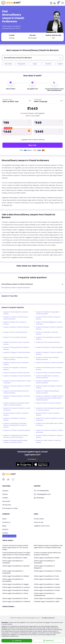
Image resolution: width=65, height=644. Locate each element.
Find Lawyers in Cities (10, 508)
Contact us (6, 522)
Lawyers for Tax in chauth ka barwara (15, 337)
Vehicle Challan (9, 607)
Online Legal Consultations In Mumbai (16, 566)
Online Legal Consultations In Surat (47, 579)
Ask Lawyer (6, 501)
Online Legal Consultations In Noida (47, 558)
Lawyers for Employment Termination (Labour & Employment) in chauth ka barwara (15, 425)
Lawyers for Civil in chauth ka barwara (48, 342)
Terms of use (39, 522)
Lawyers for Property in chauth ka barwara (17, 352)
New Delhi (8, 64)
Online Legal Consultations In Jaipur (47, 584)
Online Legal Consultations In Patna (15, 598)
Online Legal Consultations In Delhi (15, 558)
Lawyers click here (9, 536)
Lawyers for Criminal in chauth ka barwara (17, 430)
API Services (7, 505)
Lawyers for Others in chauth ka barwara (49, 373)
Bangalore (22, 64)
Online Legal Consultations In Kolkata (16, 576)
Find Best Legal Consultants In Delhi (47, 601)
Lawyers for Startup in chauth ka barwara (16, 327)
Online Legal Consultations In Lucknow (16, 587)
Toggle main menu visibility (63, 2)
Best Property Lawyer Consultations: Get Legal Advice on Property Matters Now (48, 546)
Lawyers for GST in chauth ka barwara (15, 332)
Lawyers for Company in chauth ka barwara (17, 376)
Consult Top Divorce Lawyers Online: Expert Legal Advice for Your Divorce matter (15, 548)
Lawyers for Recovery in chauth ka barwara (49, 347)
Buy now (33, 145)
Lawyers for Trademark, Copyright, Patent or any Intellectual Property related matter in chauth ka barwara (50, 398)
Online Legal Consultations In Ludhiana (16, 601)
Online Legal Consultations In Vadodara (48, 598)
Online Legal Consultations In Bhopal (15, 590)
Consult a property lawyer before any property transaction (47, 554)
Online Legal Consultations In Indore (47, 590)
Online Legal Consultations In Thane (15, 593)
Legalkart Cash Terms (42, 526)
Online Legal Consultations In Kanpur (47, 587)
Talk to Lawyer (8, 540)
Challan (5, 498)
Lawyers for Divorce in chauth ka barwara (16, 373)
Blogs (4, 526)
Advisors (5, 529)
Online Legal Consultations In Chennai (48, 571)
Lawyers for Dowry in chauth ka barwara (49, 403)
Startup (5, 494)
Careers (5, 533)
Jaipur (35, 64)
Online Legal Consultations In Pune (46, 576)
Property (5, 491)
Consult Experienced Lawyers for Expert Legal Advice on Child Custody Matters (16, 554)
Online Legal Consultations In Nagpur (16, 584)
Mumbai (48, 64)
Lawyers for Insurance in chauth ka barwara (50, 363)
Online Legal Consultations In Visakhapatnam (44, 594)
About (4, 519)
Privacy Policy (39, 519)
